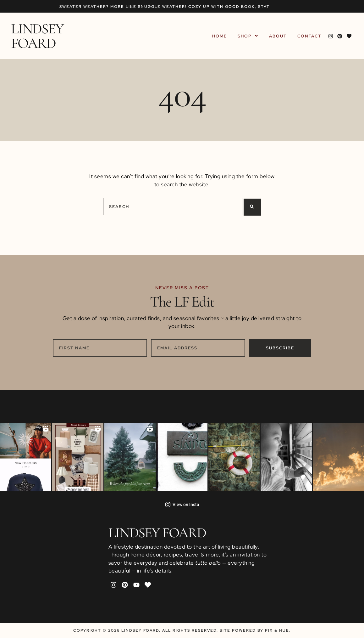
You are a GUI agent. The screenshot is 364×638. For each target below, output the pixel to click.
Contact (310, 36)
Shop (249, 36)
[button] (249, 36)
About (279, 36)
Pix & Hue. (278, 630)
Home (221, 36)
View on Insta (182, 505)
